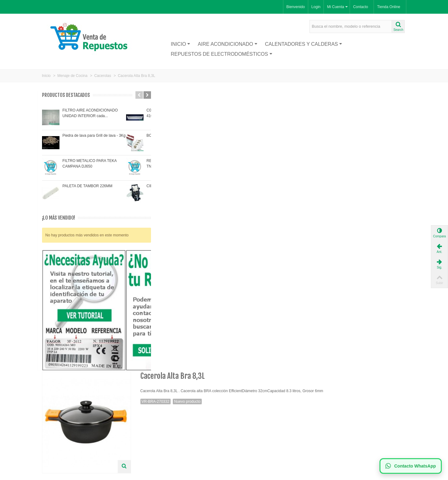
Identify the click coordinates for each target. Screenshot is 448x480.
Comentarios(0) (203, 200)
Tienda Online (389, 7)
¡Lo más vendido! (59, 218)
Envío (142, 412)
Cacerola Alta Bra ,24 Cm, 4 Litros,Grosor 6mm (325, 344)
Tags (169, 200)
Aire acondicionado (228, 44)
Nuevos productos (59, 412)
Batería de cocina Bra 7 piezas (162, 341)
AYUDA (238, 200)
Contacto (361, 7)
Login (316, 7)
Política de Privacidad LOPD (161, 431)
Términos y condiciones (157, 437)
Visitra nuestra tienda (159, 232)
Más (146, 200)
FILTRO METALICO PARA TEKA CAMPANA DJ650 (90, 164)
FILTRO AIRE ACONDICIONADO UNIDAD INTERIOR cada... (90, 113)
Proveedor (53, 419)
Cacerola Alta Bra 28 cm (379, 341)
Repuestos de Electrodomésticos (221, 54)
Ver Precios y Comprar (271, 245)
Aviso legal (146, 419)
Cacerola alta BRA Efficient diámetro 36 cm (271, 344)
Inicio (180, 44)
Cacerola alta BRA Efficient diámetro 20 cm (217, 344)
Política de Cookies (153, 425)
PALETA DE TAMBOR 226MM (88, 186)
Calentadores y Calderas (304, 44)
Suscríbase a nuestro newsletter (255, 412)
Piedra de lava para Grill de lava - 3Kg (94, 135)
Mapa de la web (151, 444)
